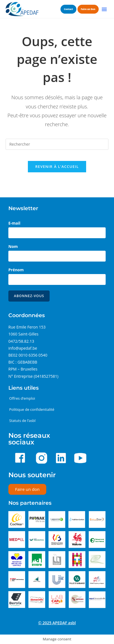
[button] (104, 9)
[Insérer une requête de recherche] (57, 144)
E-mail (14, 223)
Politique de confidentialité (32, 409)
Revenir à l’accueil (57, 166)
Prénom (16, 270)
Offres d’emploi (22, 398)
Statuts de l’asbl (22, 421)
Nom (13, 246)
